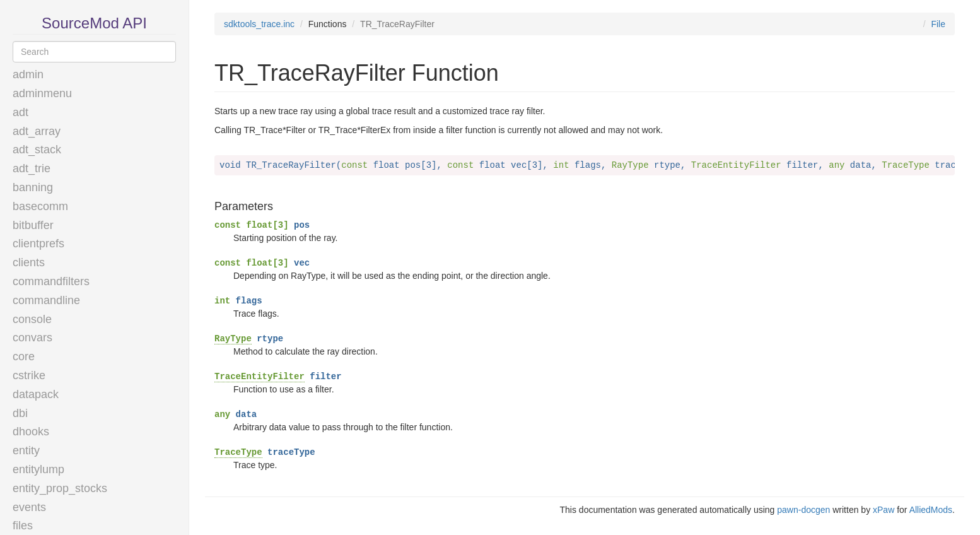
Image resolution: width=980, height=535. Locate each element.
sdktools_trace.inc (259, 24)
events (29, 507)
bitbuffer (33, 225)
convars (32, 338)
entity (26, 450)
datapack (36, 394)
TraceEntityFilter (260, 377)
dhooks (31, 432)
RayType (233, 339)
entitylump (38, 469)
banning (33, 187)
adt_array (37, 131)
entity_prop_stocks (60, 488)
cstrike (29, 375)
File (938, 24)
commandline (46, 300)
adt (20, 112)
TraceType (238, 452)
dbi (20, 413)
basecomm (40, 206)
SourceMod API (94, 23)
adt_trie (32, 168)
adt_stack (37, 150)
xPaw (884, 510)
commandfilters (51, 281)
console (32, 319)
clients (29, 262)
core (24, 356)
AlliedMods (931, 510)
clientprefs (38, 244)
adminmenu (42, 93)
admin (28, 74)
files (23, 526)
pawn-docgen (803, 510)
